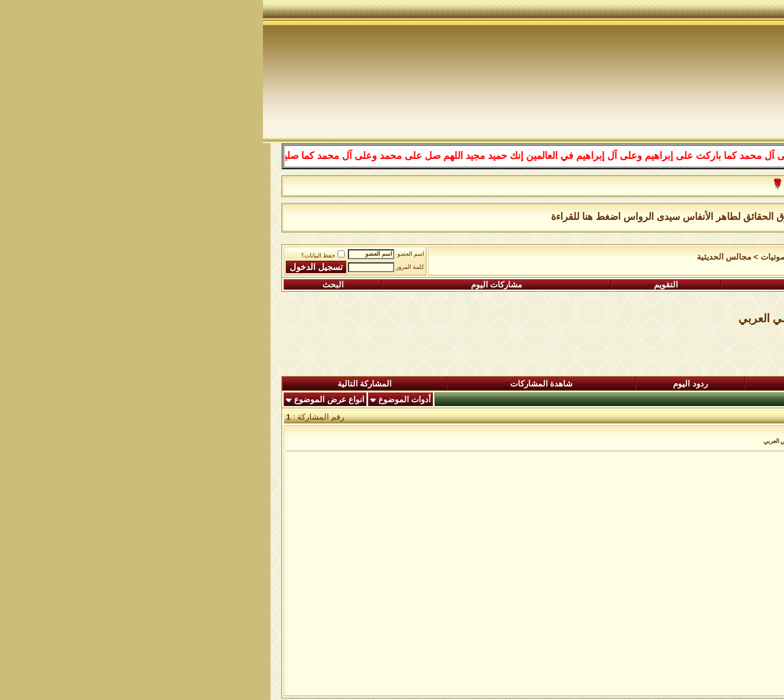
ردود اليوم (427, 384)
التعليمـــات (545, 285)
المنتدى (722, 384)
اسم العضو (148, 254)
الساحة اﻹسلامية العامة (631, 257)
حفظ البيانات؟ (60, 256)
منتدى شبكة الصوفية (715, 257)
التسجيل (698, 285)
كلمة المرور (147, 267)
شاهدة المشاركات (278, 384)
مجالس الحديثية (461, 257)
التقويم (403, 285)
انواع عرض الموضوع (66, 400)
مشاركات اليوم (234, 285)
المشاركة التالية (102, 384)
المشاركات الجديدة (580, 384)
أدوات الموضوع (142, 400)
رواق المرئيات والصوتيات (540, 257)
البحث (70, 285)
